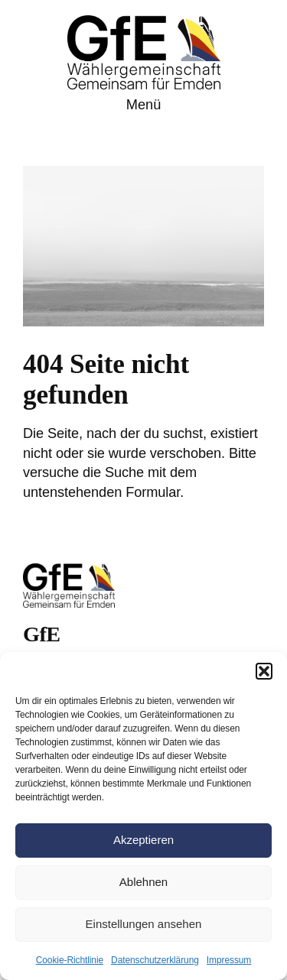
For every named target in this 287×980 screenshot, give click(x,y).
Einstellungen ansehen (144, 924)
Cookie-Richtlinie (70, 960)
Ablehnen (143, 882)
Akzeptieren (143, 840)
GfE (42, 634)
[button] (264, 671)
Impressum (229, 960)
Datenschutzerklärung (155, 960)
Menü (144, 105)
